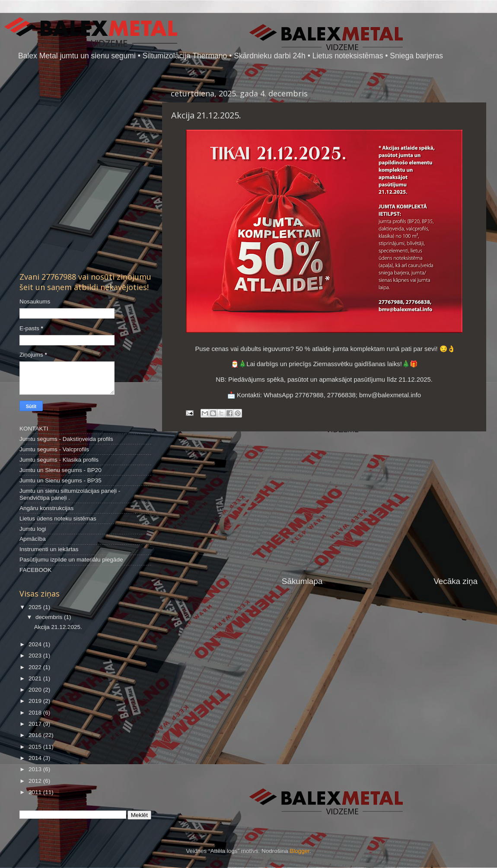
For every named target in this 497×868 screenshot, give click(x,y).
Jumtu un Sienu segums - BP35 (61, 480)
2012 (36, 781)
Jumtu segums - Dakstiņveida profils (66, 439)
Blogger (299, 851)
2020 (36, 690)
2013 (36, 769)
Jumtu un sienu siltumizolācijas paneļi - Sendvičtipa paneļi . (70, 494)
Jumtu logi (33, 529)
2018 (36, 713)
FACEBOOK (35, 570)
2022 (36, 667)
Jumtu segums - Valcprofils (54, 449)
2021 (36, 678)
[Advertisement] (324, 504)
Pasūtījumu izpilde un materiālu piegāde (71, 560)
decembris (50, 617)
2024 (36, 644)
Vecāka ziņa (456, 581)
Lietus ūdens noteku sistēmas (58, 519)
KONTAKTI (34, 429)
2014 (36, 758)
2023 (36, 656)
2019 (36, 701)
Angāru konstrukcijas (46, 508)
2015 (36, 747)
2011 (36, 792)
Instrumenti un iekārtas (49, 549)
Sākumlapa (302, 581)
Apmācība (33, 539)
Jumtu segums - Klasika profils (59, 460)
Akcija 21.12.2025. (58, 627)
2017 (36, 724)
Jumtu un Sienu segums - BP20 (61, 470)
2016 (36, 735)
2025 (36, 607)
